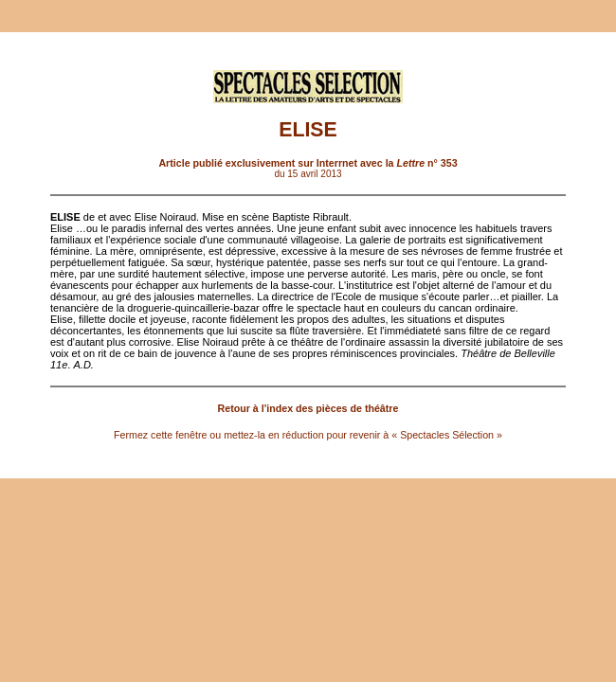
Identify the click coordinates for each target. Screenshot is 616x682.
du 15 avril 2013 (308, 174)
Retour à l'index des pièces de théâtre (308, 408)
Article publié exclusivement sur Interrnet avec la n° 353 (308, 163)
